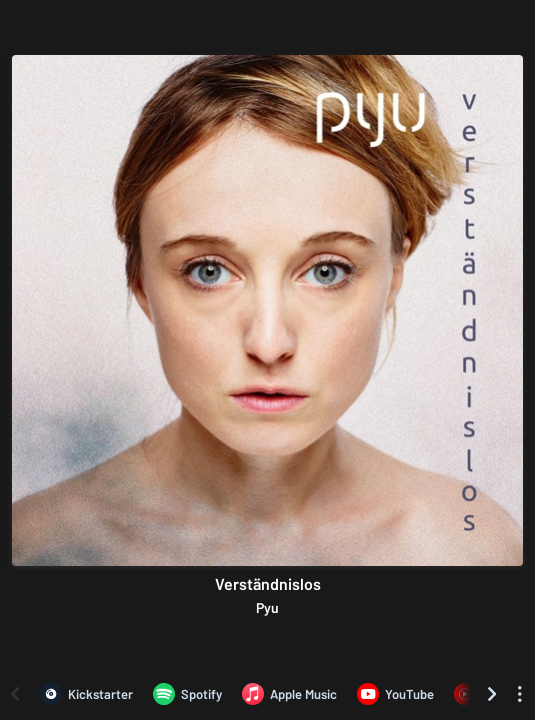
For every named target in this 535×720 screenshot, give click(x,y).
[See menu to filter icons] (520, 694)
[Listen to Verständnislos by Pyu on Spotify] (187, 694)
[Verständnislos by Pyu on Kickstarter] (86, 694)
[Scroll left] (15, 694)
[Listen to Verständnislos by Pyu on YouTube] (395, 694)
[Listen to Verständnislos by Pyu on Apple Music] (289, 694)
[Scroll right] (492, 694)
